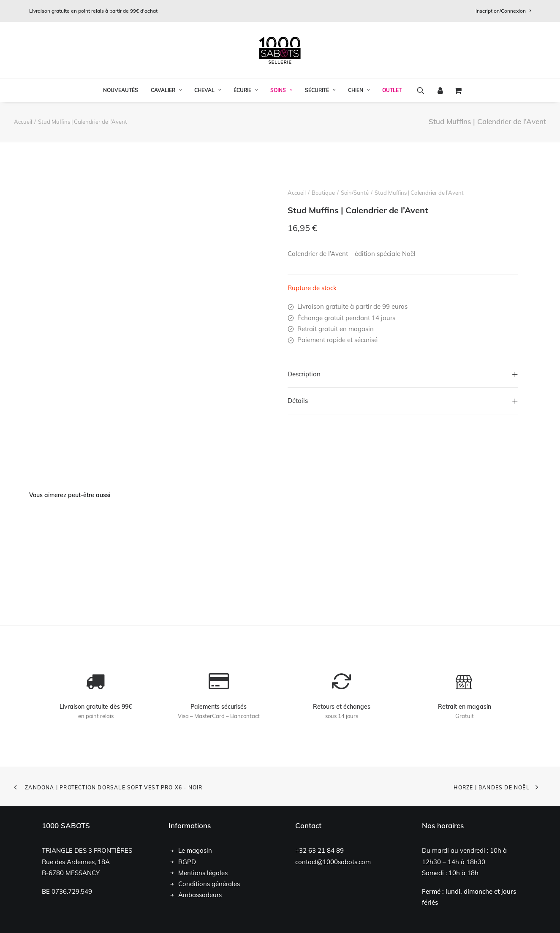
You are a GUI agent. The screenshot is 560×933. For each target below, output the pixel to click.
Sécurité (320, 90)
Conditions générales (209, 884)
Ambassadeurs (200, 895)
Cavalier (166, 90)
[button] (423, 90)
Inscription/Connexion (503, 11)
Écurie (246, 90)
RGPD (187, 861)
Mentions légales (203, 872)
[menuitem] (503, 11)
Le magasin (195, 850)
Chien (359, 90)
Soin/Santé (355, 193)
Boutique (323, 193)
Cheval (208, 90)
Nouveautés (121, 90)
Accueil (23, 122)
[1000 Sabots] (280, 50)
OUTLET (392, 90)
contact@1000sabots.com (333, 861)
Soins (281, 90)
